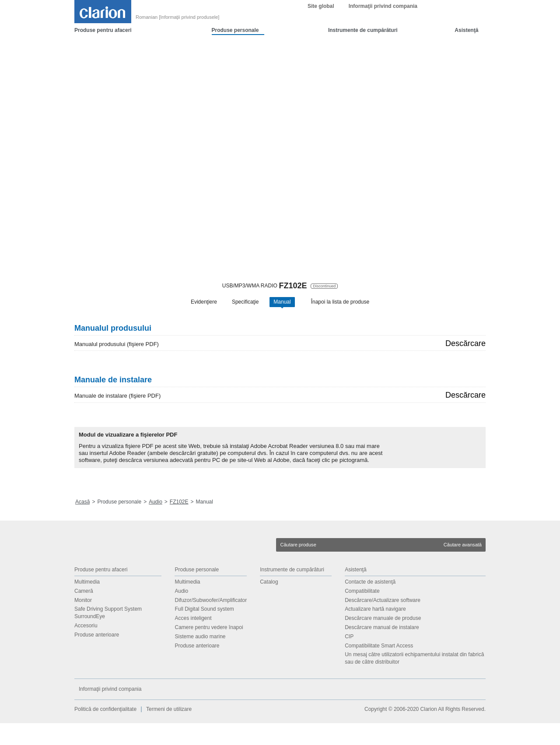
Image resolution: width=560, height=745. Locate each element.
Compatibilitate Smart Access (379, 668)
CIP (349, 658)
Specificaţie (245, 304)
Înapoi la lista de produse (340, 304)
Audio (156, 524)
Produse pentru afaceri (103, 52)
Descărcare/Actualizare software (383, 622)
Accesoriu (86, 647)
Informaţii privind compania (383, 28)
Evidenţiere (204, 304)
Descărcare (465, 365)
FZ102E (179, 524)
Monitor (83, 622)
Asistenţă (466, 52)
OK (419, 11)
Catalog (269, 604)
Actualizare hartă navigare (375, 631)
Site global (321, 28)
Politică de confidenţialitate (105, 731)
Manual (282, 304)
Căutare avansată (463, 567)
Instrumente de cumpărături (363, 52)
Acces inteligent (193, 640)
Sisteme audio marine (200, 658)
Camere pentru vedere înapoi (209, 649)
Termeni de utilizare (169, 731)
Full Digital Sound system (204, 631)
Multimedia (87, 604)
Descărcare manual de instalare (382, 649)
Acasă (82, 524)
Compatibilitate (362, 613)
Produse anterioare (97, 657)
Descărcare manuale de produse (383, 640)
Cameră (84, 613)
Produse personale (235, 52)
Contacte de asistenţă (370, 604)
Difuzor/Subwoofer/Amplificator (211, 622)
